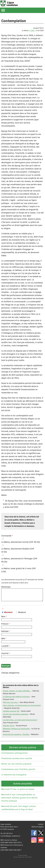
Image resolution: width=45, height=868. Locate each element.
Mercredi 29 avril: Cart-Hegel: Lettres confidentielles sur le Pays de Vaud (18, 809)
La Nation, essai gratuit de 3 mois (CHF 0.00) (19, 570)
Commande (6, 536)
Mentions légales (38, 828)
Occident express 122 (11, 713)
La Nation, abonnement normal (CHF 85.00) (21, 542)
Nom (3, 618)
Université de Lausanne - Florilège (16, 736)
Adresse (5, 633)
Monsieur (8, 614)
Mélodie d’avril (9, 727)
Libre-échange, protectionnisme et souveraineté (22, 707)
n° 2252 (32, 30)
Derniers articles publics (23, 749)
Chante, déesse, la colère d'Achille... (17, 692)
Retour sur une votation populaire (16, 765)
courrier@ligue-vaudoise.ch (10, 838)
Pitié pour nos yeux (10, 704)
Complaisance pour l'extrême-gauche (18, 771)
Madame (22, 614)
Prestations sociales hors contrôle (17, 760)
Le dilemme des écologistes (14, 776)
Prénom (5, 625)
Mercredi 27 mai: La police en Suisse (18, 791)
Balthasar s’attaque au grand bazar (16, 730)
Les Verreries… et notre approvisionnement (20, 721)
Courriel (5, 655)
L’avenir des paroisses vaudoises (16, 716)
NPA (3, 640)
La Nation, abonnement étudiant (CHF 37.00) (18, 550)
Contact (41, 826)
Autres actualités (23, 785)
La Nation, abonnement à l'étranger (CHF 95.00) (19, 560)
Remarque (6, 587)
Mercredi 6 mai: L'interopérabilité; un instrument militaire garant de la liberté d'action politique (19, 799)
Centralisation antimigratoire (14, 755)
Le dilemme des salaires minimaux (16, 698)
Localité (5, 648)
